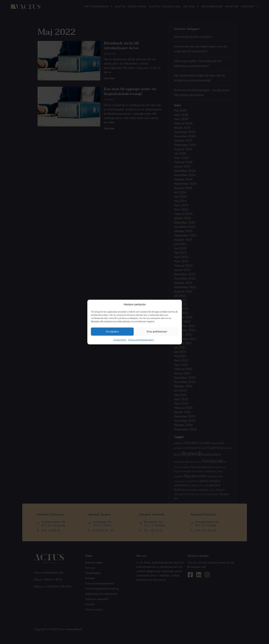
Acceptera (112, 332)
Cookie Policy (120, 340)
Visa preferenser (157, 332)
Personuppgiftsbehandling (141, 340)
